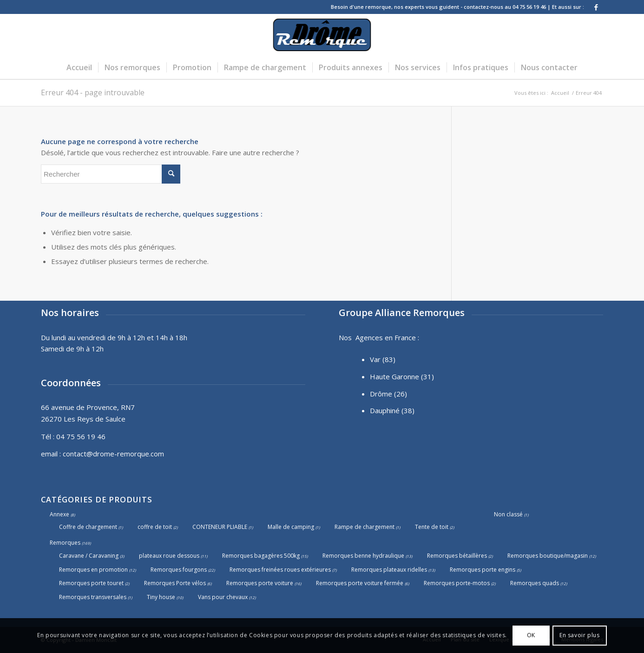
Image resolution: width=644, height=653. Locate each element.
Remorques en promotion (93, 570)
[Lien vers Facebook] (596, 7)
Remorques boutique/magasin (548, 556)
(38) (408, 410)
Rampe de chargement (365, 527)
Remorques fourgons (179, 570)
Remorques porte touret (91, 583)
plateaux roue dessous (169, 556)
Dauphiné (385, 410)
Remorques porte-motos (457, 583)
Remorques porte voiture (260, 583)
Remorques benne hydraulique (363, 556)
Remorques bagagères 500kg (261, 556)
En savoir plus (579, 635)
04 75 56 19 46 (81, 436)
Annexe (59, 514)
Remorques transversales (93, 597)
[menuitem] (79, 67)
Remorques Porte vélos (175, 583)
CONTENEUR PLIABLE (220, 527)
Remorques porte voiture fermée (360, 583)
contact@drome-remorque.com (113, 454)
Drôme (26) (388, 394)
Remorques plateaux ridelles (389, 570)
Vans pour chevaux (223, 597)
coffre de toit (155, 527)
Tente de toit (432, 527)
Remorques (65, 543)
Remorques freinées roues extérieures (280, 570)
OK (531, 635)
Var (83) (383, 359)
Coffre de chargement (88, 527)
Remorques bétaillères (457, 556)
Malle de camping (291, 527)
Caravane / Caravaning (89, 556)
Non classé (508, 514)
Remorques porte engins (483, 570)
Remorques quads (535, 583)
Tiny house (161, 597)
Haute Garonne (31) (402, 376)
